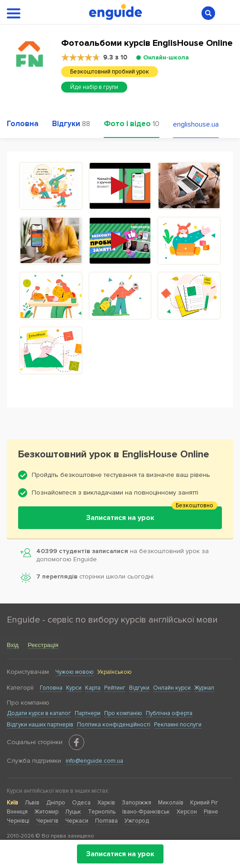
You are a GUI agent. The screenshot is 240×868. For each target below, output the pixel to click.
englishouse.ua (196, 124)
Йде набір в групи (94, 87)
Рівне (211, 812)
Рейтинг (115, 688)
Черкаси (77, 821)
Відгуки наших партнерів (40, 725)
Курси (74, 688)
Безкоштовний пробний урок (110, 72)
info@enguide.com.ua (94, 761)
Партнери (88, 713)
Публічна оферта (169, 713)
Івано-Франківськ (146, 812)
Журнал (204, 688)
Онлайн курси (172, 688)
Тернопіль (102, 812)
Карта (93, 688)
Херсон (187, 812)
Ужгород (137, 821)
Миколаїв (171, 803)
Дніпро (56, 803)
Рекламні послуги (178, 725)
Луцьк (73, 812)
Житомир (46, 812)
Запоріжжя (137, 803)
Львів (32, 803)
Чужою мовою (74, 672)
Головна (51, 688)
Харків (106, 803)
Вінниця (17, 812)
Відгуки (139, 688)
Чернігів (47, 821)
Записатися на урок (120, 854)
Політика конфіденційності (114, 725)
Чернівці (18, 821)
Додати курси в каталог (39, 713)
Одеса (81, 803)
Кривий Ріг (204, 803)
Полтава (106, 821)
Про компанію (123, 713)
